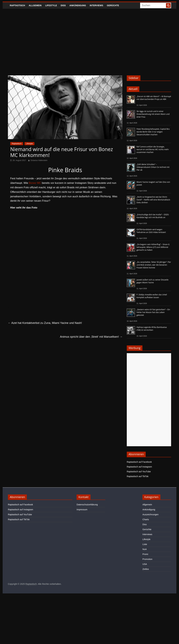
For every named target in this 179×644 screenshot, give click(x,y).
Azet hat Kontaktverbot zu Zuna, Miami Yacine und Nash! (45, 323)
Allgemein (35, 5)
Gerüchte (113, 5)
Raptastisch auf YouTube (139, 472)
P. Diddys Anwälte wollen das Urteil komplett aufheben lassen (152, 296)
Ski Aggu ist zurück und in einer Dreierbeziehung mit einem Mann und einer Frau (153, 114)
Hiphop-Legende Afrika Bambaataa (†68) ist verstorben (152, 329)
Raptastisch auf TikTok (138, 476)
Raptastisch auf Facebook (139, 462)
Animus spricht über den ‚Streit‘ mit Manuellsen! (91, 337)
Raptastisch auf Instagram (139, 467)
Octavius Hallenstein (39, 160)
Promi (145, 554)
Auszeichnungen (150, 514)
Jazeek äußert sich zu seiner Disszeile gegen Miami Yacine (152, 281)
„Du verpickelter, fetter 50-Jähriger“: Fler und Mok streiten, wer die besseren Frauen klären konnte (154, 265)
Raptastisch (17, 5)
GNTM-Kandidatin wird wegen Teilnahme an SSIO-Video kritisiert (151, 231)
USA (145, 564)
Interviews (96, 5)
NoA (145, 549)
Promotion (147, 559)
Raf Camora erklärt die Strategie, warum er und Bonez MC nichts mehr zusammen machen (153, 149)
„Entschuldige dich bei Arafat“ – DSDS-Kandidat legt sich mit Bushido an (153, 216)
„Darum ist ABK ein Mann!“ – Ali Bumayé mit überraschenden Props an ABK (154, 98)
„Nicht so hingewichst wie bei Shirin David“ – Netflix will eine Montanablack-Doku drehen (154, 200)
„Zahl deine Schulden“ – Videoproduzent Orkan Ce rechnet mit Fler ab (153, 167)
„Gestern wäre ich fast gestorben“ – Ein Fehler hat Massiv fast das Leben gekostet (153, 312)
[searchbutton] (168, 5)
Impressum (82, 510)
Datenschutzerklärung (87, 505)
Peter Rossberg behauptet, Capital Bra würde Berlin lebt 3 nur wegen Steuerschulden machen (153, 132)
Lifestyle (51, 5)
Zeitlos (146, 569)
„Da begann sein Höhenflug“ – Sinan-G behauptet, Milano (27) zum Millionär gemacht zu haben (153, 247)
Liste (145, 544)
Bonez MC (35, 183)
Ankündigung (78, 5)
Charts (146, 519)
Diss (63, 5)
